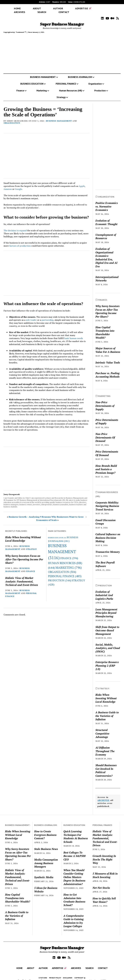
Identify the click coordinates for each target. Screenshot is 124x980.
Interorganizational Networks (107, 275)
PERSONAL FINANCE (66, 80)
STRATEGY (31, 545)
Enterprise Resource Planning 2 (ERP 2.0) (107, 662)
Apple (82, 182)
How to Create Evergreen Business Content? (45, 831)
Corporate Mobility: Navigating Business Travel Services (107, 502)
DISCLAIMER (68, 974)
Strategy (61, 93)
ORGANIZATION (12, 119)
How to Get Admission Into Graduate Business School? (74, 896)
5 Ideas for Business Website (46, 886)
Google (19, 185)
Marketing (42, 87)
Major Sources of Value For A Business (108, 346)
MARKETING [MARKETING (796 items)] (69, 564)
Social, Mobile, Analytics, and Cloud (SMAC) (108, 644)
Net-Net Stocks (101, 884)
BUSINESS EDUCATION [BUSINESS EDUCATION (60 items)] (57, 534)
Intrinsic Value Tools (108, 359)
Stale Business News (46, 845)
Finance (20, 87)
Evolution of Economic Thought (106, 218)
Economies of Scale (47, 516)
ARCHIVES (103, 796)
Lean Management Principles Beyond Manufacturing (106, 609)
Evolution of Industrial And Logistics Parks (104, 591)
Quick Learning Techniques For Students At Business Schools (76, 833)
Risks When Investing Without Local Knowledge (23, 535)
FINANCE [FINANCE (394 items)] (69, 554)
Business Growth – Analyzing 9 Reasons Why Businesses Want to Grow (46, 513)
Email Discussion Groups (105, 518)
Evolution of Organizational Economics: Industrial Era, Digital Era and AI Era (106, 254)
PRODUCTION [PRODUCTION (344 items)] (60, 576)
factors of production (20, 242)
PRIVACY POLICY (55, 974)
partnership (48, 316)
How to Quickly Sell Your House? (104, 896)
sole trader (31, 316)
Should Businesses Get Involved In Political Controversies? (106, 766)
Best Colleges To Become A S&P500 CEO (75, 852)
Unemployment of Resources (106, 233)
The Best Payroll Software (105, 560)
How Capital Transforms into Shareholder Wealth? (105, 328)
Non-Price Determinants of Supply (105, 402)
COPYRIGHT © (80, 974)
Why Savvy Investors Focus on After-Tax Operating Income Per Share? (24, 555)
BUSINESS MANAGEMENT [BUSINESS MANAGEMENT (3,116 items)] (62, 548)
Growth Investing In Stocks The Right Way (104, 855)
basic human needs (74, 334)
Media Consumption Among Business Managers (46, 859)
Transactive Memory (108, 548)
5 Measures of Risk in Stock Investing (105, 871)
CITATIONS (43, 974)
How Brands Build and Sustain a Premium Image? (106, 465)
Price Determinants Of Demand (107, 449)
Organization (95, 80)
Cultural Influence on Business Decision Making (108, 534)
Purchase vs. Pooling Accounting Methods (107, 371)
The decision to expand (15, 226)
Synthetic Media (44, 873)
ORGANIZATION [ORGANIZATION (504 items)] (62, 568)
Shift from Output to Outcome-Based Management (107, 626)
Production (100, 87)
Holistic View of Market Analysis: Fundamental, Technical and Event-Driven (22, 577)
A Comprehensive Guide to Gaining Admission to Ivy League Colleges (74, 917)
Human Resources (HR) (71, 87)
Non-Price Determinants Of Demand (105, 433)
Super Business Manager (62, 20)
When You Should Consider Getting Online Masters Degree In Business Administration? (74, 873)
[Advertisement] (62, 50)
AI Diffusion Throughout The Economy (105, 747)
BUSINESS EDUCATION (32, 80)
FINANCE (31, 567)
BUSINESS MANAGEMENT (43, 73)
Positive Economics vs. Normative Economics (107, 202)
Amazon (8, 185)
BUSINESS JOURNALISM (80, 73)
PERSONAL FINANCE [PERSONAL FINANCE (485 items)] (65, 572)
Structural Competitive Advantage (102, 729)
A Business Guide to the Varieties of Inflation (107, 712)
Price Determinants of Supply (107, 418)
